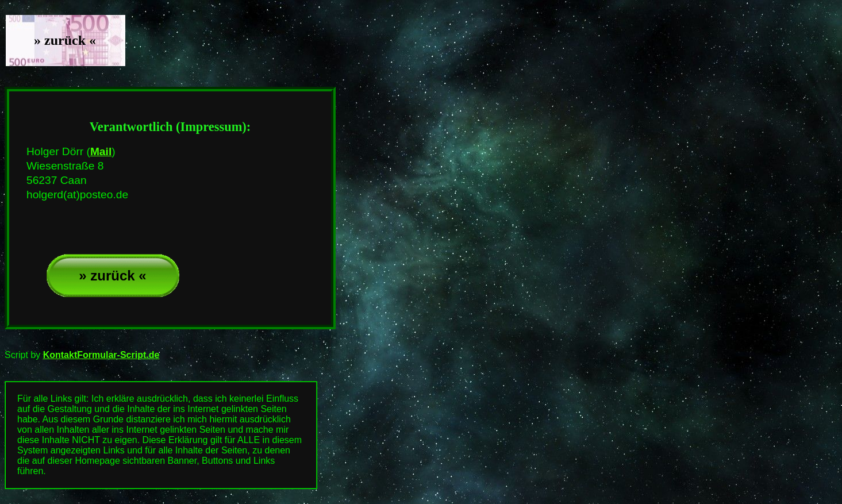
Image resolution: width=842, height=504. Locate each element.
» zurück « (112, 276)
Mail (101, 151)
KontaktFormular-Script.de (101, 355)
